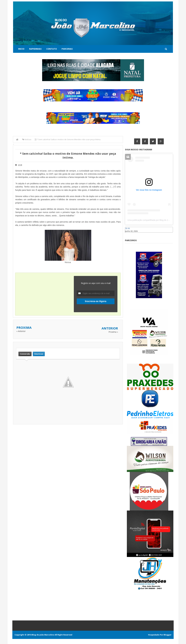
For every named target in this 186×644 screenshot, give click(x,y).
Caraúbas (129, 234)
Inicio (21, 49)
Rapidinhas (35, 49)
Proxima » (113, 332)
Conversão (25, 354)
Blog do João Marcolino (43, 635)
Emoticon (39, 354)
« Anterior (21, 331)
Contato (52, 49)
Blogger (168, 635)
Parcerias (67, 49)
